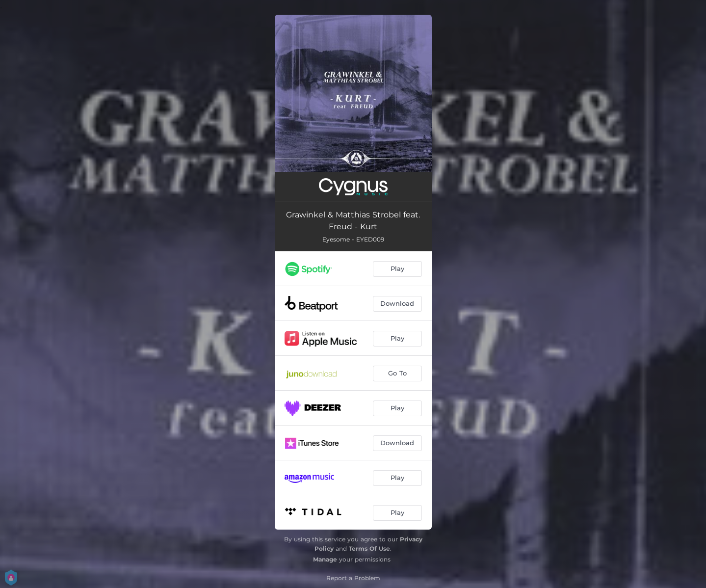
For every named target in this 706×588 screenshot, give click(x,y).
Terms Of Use (369, 548)
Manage (325, 559)
